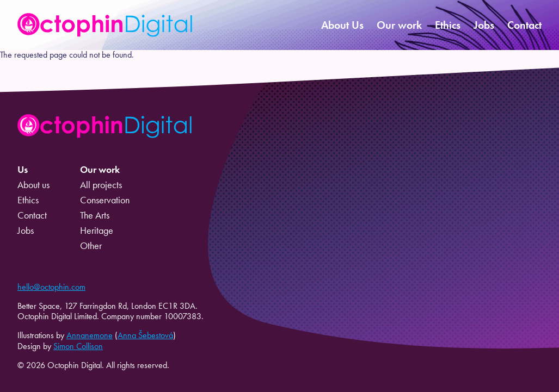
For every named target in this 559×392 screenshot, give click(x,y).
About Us (342, 25)
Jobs (484, 25)
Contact (524, 25)
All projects (101, 185)
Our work (399, 25)
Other (91, 246)
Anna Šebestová (145, 335)
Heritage (97, 231)
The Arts (95, 215)
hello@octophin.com (51, 287)
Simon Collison (78, 346)
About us (33, 185)
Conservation (105, 200)
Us (23, 170)
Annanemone (90, 335)
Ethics (448, 25)
